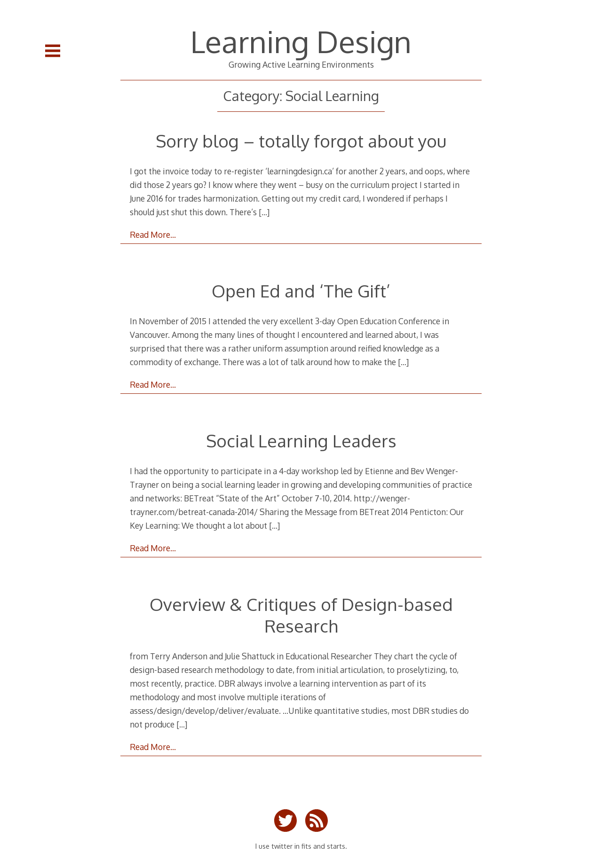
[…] (264, 212)
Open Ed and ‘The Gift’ (301, 291)
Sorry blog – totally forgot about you (301, 141)
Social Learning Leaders (301, 441)
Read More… (153, 235)
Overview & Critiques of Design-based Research (301, 615)
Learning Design (301, 41)
